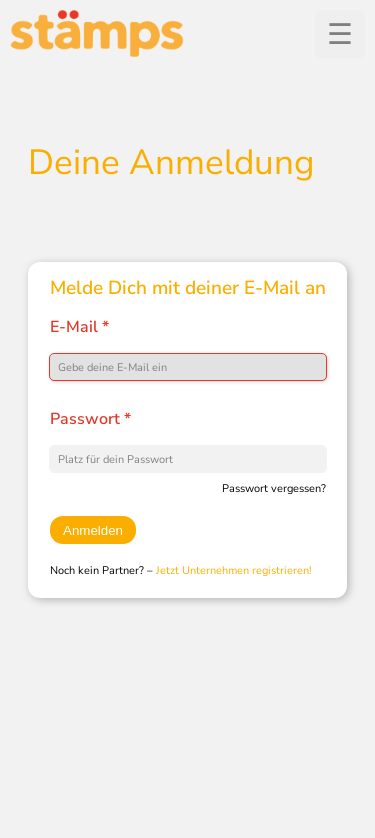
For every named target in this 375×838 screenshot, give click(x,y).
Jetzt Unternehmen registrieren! (234, 570)
